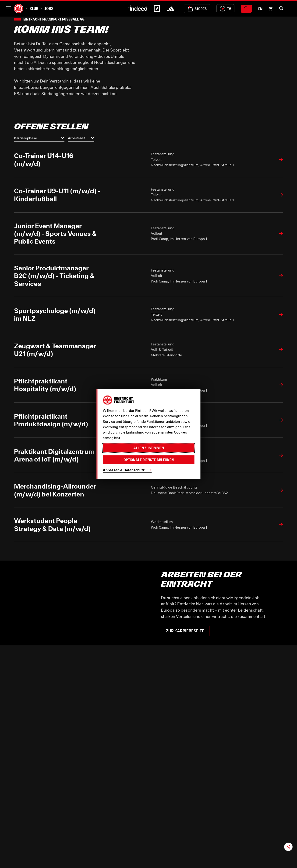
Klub (34, 9)
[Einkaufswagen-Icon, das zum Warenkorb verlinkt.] (271, 9)
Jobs (49, 9)
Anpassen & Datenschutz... (125, 470)
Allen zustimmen (149, 448)
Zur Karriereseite (185, 631)
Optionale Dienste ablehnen (149, 460)
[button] (281, 8)
